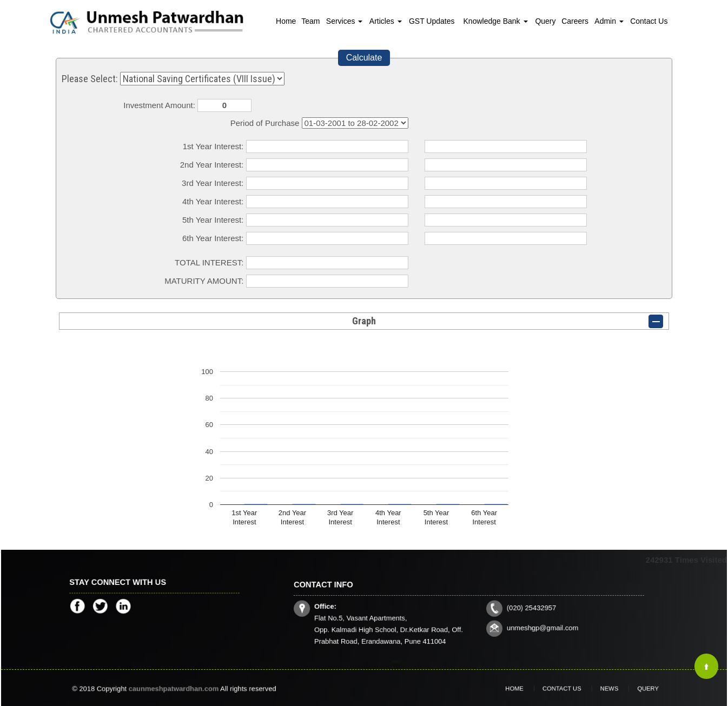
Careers (575, 21)
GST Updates (432, 21)
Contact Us (649, 21)
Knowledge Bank (496, 21)
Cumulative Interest (355, 123)
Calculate (364, 58)
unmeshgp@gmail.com (521, 622)
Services (345, 21)
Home (286, 21)
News (599, 688)
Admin (609, 21)
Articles (386, 21)
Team (310, 21)
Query (545, 21)
